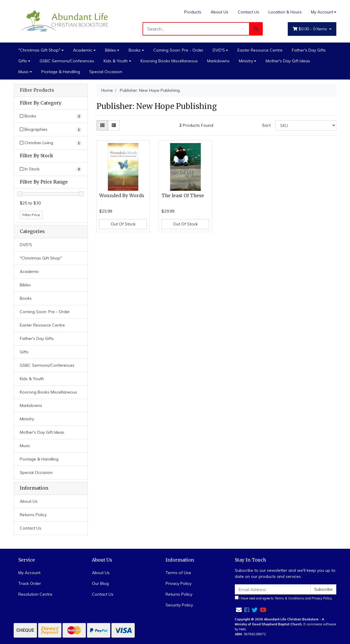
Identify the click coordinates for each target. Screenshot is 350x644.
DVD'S (219, 50)
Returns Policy (33, 515)
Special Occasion (106, 72)
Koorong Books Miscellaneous (169, 61)
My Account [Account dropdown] (322, 12)
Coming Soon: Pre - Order (178, 50)
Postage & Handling (61, 72)
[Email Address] (273, 589)
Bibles (111, 50)
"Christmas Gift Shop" (39, 50)
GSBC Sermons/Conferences (67, 61)
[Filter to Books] (51, 116)
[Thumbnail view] (102, 125)
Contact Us (248, 12)
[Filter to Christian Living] (51, 143)
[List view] (114, 125)
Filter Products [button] (37, 90)
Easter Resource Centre (260, 50)
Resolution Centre (35, 594)
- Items (310, 29)
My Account (29, 573)
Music (24, 72)
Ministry (246, 61)
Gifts (23, 61)
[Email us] (239, 610)
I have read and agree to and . (284, 598)
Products (193, 12)
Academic (83, 50)
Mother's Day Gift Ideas (288, 61)
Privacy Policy (178, 583)
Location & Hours (285, 12)
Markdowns (218, 61)
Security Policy (179, 605)
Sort (266, 125)
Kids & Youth (116, 61)
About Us (220, 12)
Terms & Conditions (289, 598)
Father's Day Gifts (309, 50)
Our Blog (100, 583)
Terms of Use (178, 573)
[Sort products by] (306, 125)
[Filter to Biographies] (51, 129)
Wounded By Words (122, 196)
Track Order (30, 583)
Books (135, 50)
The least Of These (183, 196)
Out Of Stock (123, 224)
